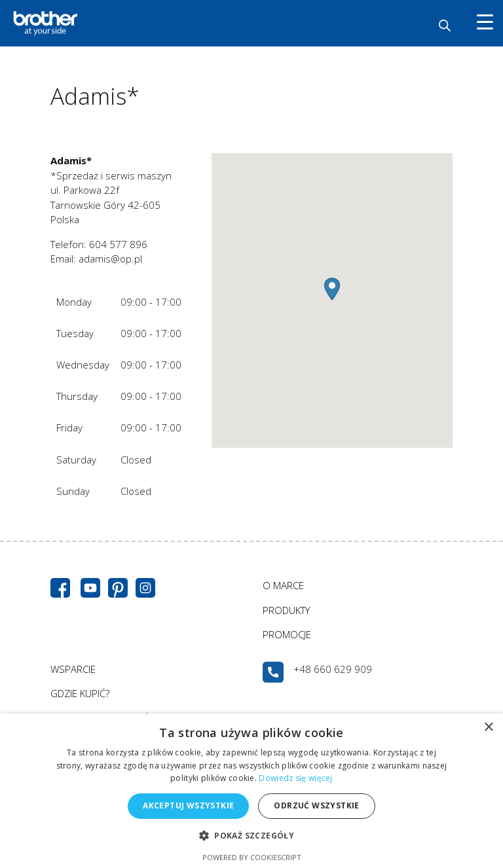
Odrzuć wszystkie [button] (316, 805)
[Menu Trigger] (485, 21)
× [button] (488, 728)
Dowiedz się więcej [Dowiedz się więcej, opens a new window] (295, 778)
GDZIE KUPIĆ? (80, 693)
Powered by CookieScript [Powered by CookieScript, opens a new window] (252, 857)
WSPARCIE (73, 669)
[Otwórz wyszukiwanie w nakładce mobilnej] (445, 25)
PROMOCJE (287, 634)
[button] (332, 289)
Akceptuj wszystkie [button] (188, 805)
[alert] (251, 791)
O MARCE (283, 585)
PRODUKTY (286, 610)
